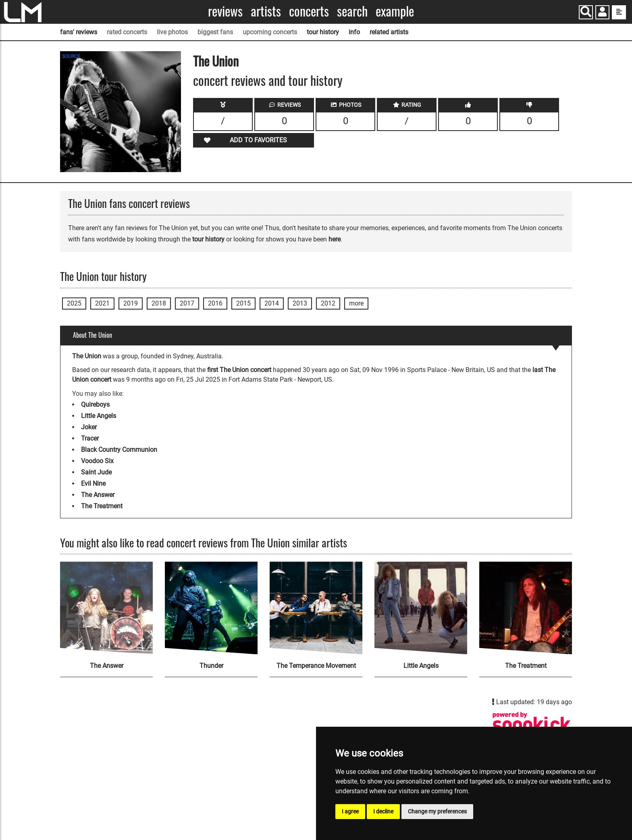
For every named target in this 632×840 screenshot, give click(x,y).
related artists (389, 32)
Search (352, 11)
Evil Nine (93, 483)
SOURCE (71, 56)
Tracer (90, 438)
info (354, 32)
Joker (89, 427)
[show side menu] (619, 12)
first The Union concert (239, 370)
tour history (323, 32)
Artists (266, 11)
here (335, 239)
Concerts (309, 11)
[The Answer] (106, 608)
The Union (216, 61)
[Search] (586, 12)
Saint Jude (96, 472)
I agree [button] (350, 811)
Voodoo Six (97, 461)
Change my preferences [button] (437, 811)
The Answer (98, 495)
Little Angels (99, 416)
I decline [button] (383, 811)
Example (395, 11)
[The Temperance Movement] (316, 608)
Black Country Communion (119, 450)
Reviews (225, 11)
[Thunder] (211, 608)
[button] (602, 13)
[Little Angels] (421, 608)
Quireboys (95, 404)
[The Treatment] (526, 608)
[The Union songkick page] (532, 725)
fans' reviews (79, 32)
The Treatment (102, 506)
